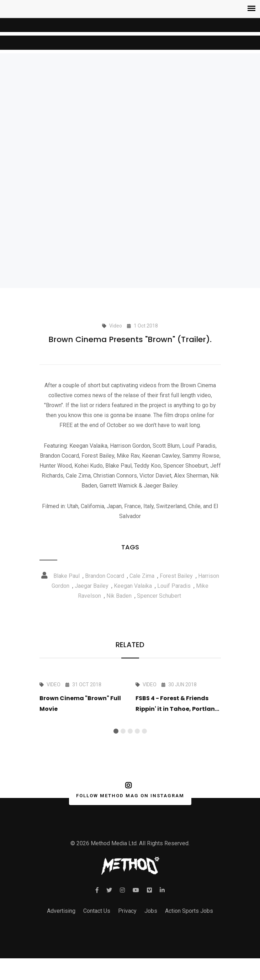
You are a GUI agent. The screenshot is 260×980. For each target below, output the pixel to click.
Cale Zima (142, 576)
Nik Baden (119, 596)
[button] (116, 731)
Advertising (61, 923)
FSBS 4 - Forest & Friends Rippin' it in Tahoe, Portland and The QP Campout (177, 709)
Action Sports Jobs (189, 923)
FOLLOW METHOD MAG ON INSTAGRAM (129, 796)
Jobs (151, 923)
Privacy (127, 923)
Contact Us (97, 923)
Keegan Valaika (133, 586)
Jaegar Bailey (92, 586)
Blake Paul (67, 576)
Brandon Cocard (105, 576)
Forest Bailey (176, 576)
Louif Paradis (174, 586)
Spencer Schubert (159, 596)
